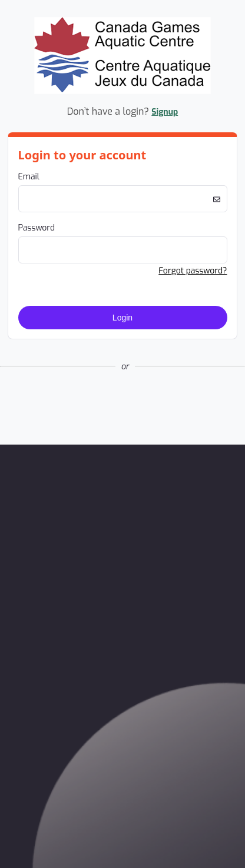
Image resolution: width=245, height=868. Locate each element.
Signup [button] (165, 112)
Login (122, 318)
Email (29, 177)
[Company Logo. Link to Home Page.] (122, 92)
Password (37, 228)
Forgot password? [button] (193, 271)
